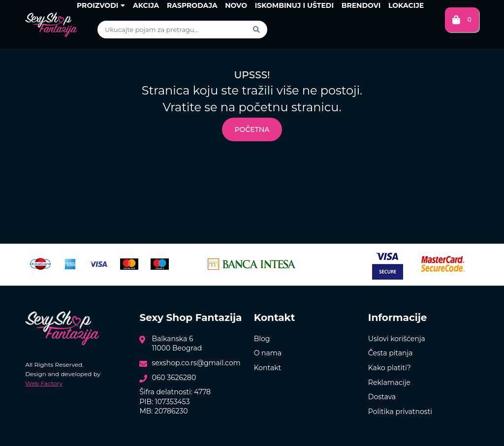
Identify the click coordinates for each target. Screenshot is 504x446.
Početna (252, 129)
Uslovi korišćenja (397, 339)
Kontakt (268, 368)
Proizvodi (101, 5)
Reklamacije (389, 382)
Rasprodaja (192, 5)
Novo (236, 5)
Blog (262, 339)
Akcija (146, 5)
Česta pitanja (391, 353)
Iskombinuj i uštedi (294, 5)
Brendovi (361, 5)
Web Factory (44, 383)
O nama (268, 353)
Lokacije (406, 5)
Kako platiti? (390, 368)
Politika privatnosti (400, 412)
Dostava (382, 397)
